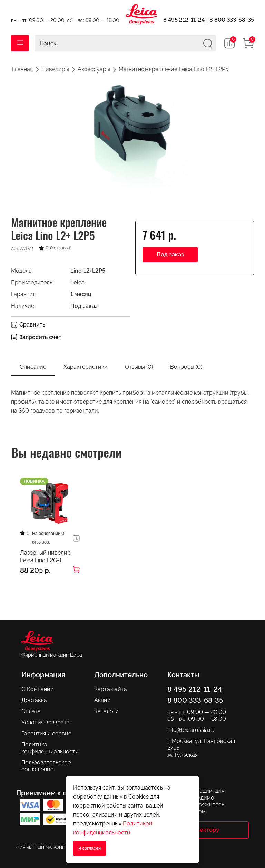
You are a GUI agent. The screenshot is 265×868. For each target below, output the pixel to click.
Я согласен (90, 848)
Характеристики (86, 367)
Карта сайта (111, 689)
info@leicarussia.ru (191, 730)
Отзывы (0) (139, 367)
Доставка (34, 700)
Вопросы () (186, 367)
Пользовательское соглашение (46, 766)
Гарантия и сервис (46, 733)
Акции (102, 700)
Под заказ (170, 254)
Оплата (31, 711)
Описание (33, 367)
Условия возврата (46, 722)
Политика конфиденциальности (50, 748)
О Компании (38, 689)
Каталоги (106, 711)
